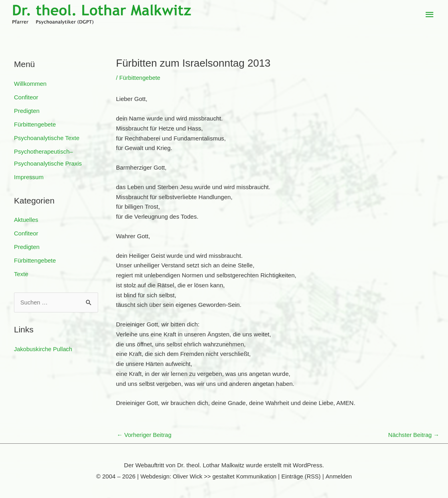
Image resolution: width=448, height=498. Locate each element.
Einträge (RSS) (303, 477)
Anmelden (341, 477)
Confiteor (26, 97)
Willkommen (30, 84)
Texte (21, 273)
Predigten (27, 110)
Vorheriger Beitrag (145, 435)
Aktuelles (26, 219)
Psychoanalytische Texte (47, 137)
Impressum (29, 176)
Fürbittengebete (35, 124)
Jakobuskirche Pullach (44, 348)
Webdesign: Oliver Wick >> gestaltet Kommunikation (208, 477)
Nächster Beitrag (413, 435)
